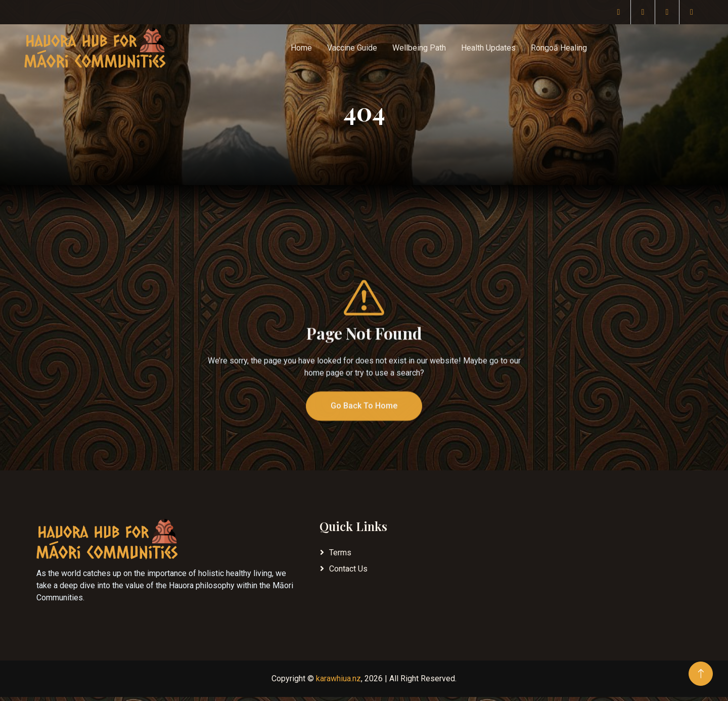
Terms (340, 553)
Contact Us (348, 569)
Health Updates (488, 48)
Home (301, 48)
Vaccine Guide (352, 48)
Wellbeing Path (419, 48)
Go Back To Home (364, 423)
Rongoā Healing (559, 48)
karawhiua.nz (338, 678)
